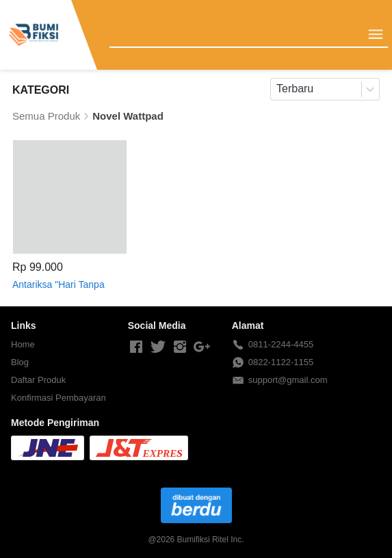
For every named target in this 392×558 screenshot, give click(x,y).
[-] (136, 347)
